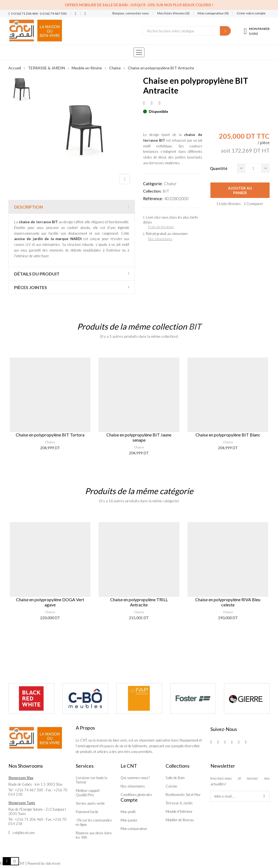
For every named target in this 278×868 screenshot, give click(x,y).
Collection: (152, 191)
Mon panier (129, 820)
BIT (166, 191)
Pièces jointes (31, 287)
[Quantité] (253, 168)
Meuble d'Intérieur (179, 811)
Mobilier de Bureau (180, 820)
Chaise (170, 184)
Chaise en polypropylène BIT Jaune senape (139, 437)
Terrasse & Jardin (179, 803)
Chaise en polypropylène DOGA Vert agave (50, 602)
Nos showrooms (160, 239)
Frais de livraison (161, 227)
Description (29, 207)
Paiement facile (87, 812)
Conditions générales (136, 795)
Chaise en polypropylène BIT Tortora (50, 435)
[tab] (72, 207)
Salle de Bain (175, 778)
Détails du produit (37, 274)
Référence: (153, 199)
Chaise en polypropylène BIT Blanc (228, 435)
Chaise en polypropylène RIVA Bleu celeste (228, 602)
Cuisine (171, 786)
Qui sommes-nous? (135, 778)
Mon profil (128, 812)
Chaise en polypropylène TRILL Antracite (139, 602)
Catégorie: (153, 184)
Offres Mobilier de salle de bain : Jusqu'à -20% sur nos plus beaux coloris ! (139, 5)
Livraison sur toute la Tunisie (91, 780)
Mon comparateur (134, 829)
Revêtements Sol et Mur (183, 795)
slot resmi (53, 863)
